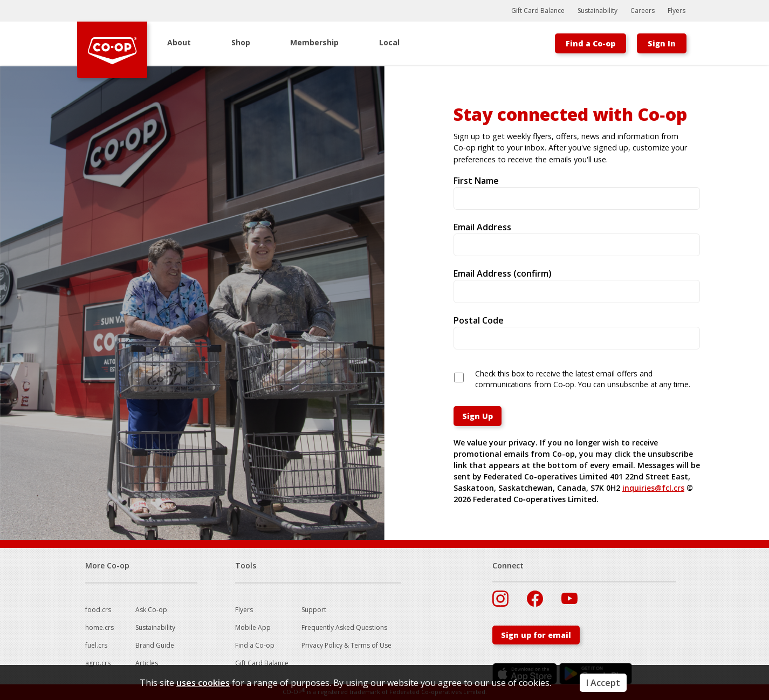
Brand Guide (155, 645)
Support (314, 610)
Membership (314, 42)
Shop (241, 42)
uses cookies (203, 683)
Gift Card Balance (538, 11)
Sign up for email (536, 635)
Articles (147, 663)
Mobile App (253, 627)
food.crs (98, 610)
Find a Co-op (591, 43)
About (179, 42)
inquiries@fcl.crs (653, 488)
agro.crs (98, 663)
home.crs (99, 627)
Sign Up (478, 416)
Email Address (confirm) (503, 273)
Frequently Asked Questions (344, 627)
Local (389, 42)
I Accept (603, 683)
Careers (643, 11)
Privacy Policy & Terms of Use (346, 645)
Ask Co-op (151, 610)
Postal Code (479, 320)
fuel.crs (96, 645)
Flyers (677, 11)
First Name (476, 181)
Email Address (482, 227)
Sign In (662, 43)
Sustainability (598, 11)
